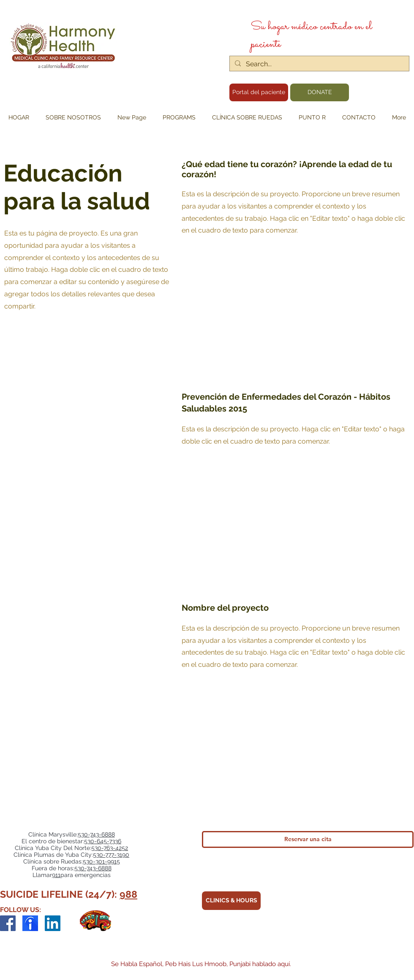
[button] (179, 118)
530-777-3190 (111, 855)
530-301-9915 (101, 861)
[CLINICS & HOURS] (231, 901)
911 (56, 875)
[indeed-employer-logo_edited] (30, 923)
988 (128, 894)
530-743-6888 (96, 834)
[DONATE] (320, 92)
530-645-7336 (103, 841)
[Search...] (319, 64)
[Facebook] (8, 923)
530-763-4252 (110, 848)
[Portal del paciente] (259, 92)
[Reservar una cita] (308, 839)
